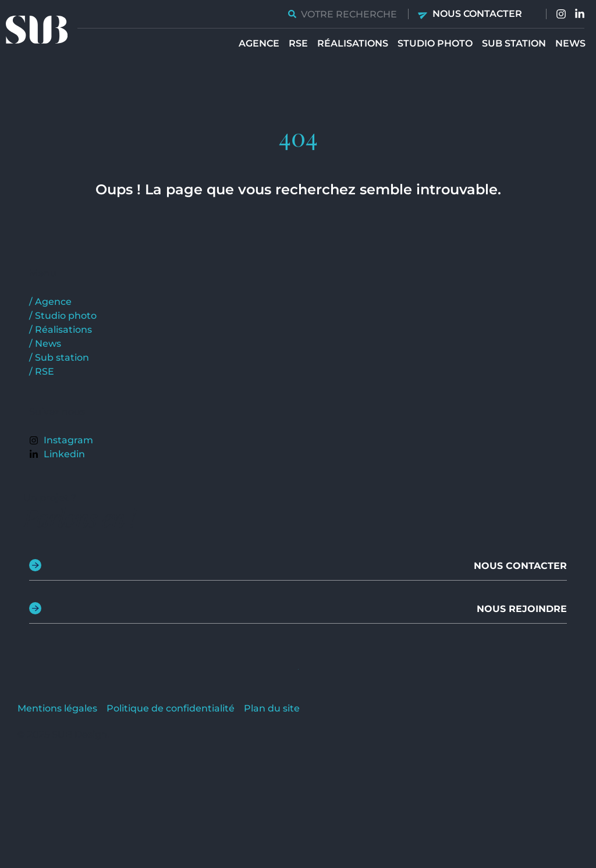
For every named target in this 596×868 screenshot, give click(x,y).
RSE (298, 43)
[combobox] (343, 14)
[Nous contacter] (423, 14)
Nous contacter (477, 14)
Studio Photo (435, 43)
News (570, 43)
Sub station (514, 43)
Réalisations (353, 43)
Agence (259, 43)
